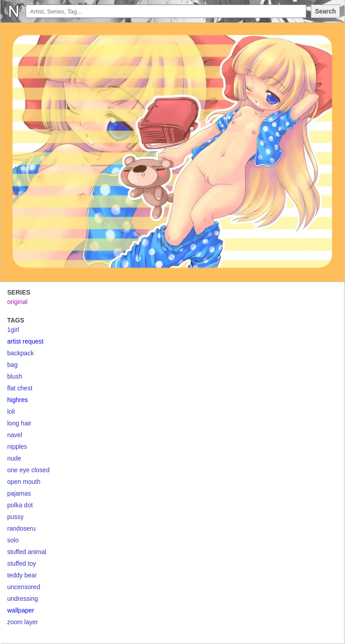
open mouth (24, 482)
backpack (20, 353)
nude (14, 458)
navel (15, 435)
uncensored (24, 587)
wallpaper (21, 610)
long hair (19, 423)
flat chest (20, 388)
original (17, 302)
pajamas (19, 493)
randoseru (21, 528)
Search (325, 11)
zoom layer (22, 622)
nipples (17, 447)
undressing (23, 599)
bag (12, 365)
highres (18, 400)
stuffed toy (22, 563)
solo (13, 540)
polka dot (20, 505)
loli (11, 411)
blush (15, 376)
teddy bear (22, 575)
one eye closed (28, 470)
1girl (13, 330)
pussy (15, 517)
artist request (25, 341)
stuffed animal (27, 552)
